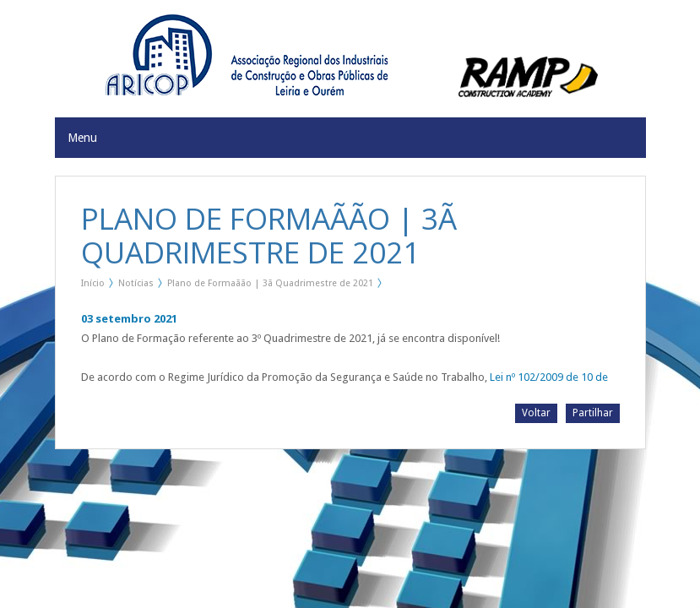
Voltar (536, 413)
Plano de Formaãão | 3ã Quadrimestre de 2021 (270, 283)
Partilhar (593, 413)
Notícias (136, 283)
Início (93, 283)
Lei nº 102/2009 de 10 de (549, 377)
